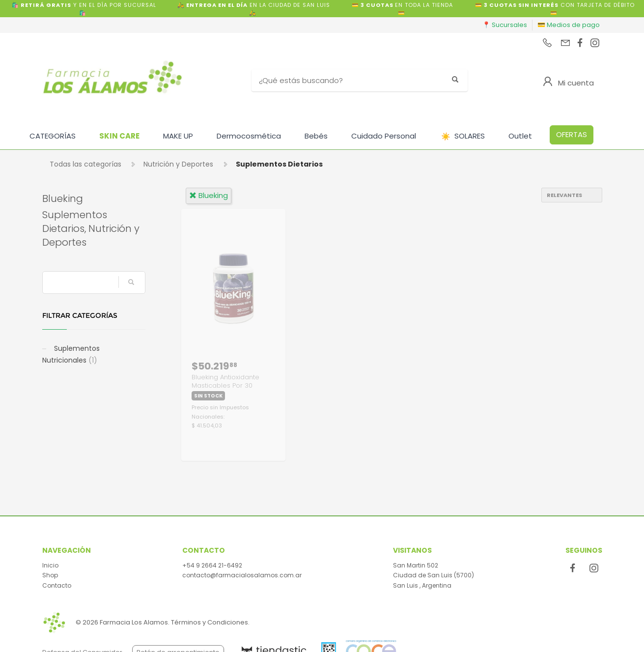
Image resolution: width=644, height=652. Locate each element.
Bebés (316, 136)
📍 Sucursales (505, 25)
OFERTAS (572, 134)
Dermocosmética (249, 136)
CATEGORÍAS (53, 136)
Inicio (50, 565)
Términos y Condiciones (210, 622)
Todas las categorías (85, 164)
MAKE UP (178, 136)
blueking (209, 195)
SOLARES (463, 136)
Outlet (520, 136)
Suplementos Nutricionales (71, 354)
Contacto (57, 585)
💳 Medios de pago (569, 25)
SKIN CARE (119, 136)
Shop (50, 575)
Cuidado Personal (384, 136)
